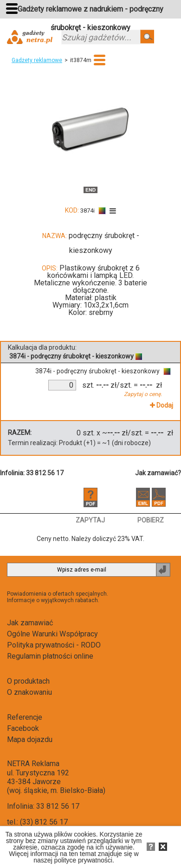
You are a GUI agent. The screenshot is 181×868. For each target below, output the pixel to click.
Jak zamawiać (30, 623)
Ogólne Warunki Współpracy (52, 634)
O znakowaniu (29, 692)
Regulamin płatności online (50, 656)
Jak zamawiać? (158, 473)
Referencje (25, 717)
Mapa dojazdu (30, 739)
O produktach (28, 681)
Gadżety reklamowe (37, 60)
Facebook (23, 728)
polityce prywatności (83, 860)
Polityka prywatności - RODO (54, 645)
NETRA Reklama (33, 764)
